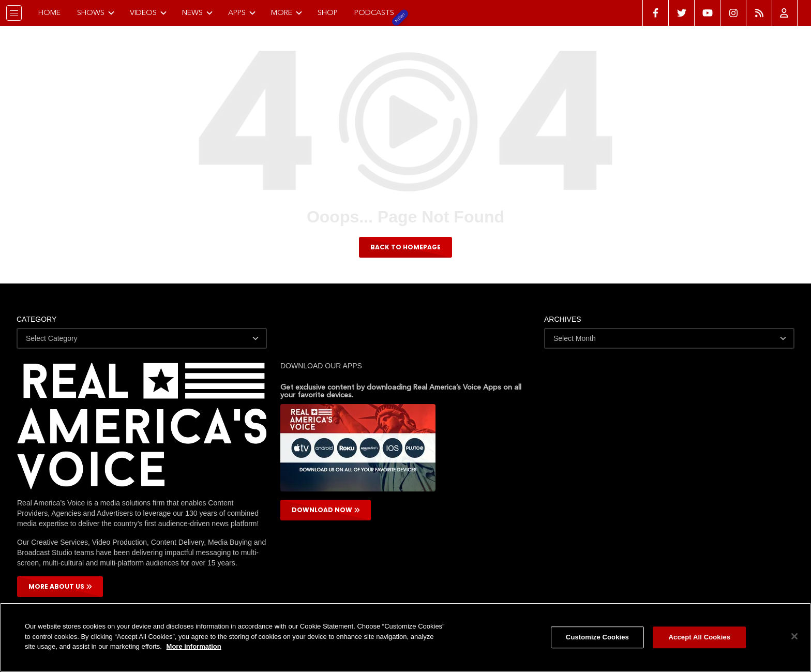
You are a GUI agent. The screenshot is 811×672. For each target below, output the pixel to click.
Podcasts (378, 12)
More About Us (60, 586)
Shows (100, 12)
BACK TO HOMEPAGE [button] (405, 247)
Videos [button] (152, 12)
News (201, 12)
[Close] (794, 636)
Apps (246, 12)
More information (194, 646)
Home (53, 12)
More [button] (290, 12)
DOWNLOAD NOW (326, 510)
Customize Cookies (597, 637)
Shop (331, 12)
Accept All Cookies (700, 637)
